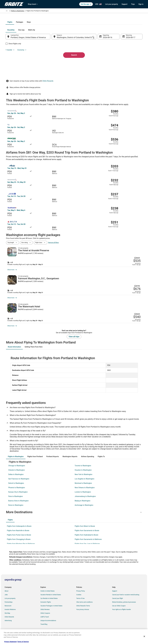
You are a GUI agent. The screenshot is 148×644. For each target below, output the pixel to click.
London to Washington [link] (83, 496)
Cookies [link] (79, 599)
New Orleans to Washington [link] (85, 491)
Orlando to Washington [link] (17, 474)
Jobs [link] (6, 599)
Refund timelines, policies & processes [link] (124, 606)
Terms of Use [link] (80, 602)
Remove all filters (54, 207)
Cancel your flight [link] (118, 602)
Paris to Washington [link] (16, 500)
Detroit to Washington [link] (16, 487)
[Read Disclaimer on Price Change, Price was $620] (129, 214)
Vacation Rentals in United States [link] (51, 599)
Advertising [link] (8, 624)
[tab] (65, 47)
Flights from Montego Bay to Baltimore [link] (21, 547)
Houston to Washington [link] (83, 474)
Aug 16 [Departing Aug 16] (104, 62)
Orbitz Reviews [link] (45, 613)
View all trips (74, 340)
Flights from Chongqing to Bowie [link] (19, 543)
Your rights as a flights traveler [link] (122, 613)
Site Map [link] (7, 617)
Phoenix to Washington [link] (17, 491)
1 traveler (119, 55)
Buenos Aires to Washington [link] (18, 505)
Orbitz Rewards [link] (9, 621)
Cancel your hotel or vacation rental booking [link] (126, 599)
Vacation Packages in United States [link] (51, 610)
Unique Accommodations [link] (48, 624)
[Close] (144, 636)
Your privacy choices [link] (83, 613)
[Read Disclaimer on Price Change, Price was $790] (129, 255)
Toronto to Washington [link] (83, 469)
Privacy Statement (10, 642)
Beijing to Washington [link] (82, 505)
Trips (133, 4)
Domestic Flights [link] (46, 606)
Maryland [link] (40, 11)
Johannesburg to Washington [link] (85, 500)
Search (74, 76)
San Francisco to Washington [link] (19, 483)
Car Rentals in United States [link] (49, 602)
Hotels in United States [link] (48, 595)
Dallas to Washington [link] (16, 478)
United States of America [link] (27, 11)
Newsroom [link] (8, 610)
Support (125, 4)
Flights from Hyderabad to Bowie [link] (86, 539)
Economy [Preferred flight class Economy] (130, 55)
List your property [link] (10, 602)
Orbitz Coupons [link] (45, 617)
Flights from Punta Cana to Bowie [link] (19, 539)
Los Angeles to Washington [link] (85, 483)
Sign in (141, 4)
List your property (112, 4)
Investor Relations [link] (10, 613)
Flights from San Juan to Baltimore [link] (87, 547)
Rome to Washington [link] (16, 509)
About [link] (6, 595)
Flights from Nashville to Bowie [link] (18, 534)
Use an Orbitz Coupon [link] (119, 610)
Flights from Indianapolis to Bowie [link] (19, 530)
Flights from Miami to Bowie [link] (85, 530)
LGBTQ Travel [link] (45, 621)
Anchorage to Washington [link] (84, 509)
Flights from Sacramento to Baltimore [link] (88, 543)
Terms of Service (23, 642)
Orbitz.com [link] (8, 11)
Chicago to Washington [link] (17, 469)
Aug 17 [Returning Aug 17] (126, 62)
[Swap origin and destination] (53, 61)
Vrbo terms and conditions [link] (84, 606)
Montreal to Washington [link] (83, 487)
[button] (74, 516)
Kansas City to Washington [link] (18, 496)
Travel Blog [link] (44, 628)
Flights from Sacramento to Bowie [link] (87, 534)
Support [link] (115, 595)
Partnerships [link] (9, 606)
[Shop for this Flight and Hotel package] (107, 230)
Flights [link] (16, 11)
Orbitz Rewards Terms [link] (83, 610)
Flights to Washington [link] (52, 11)
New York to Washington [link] (83, 478)
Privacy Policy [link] (81, 595)
